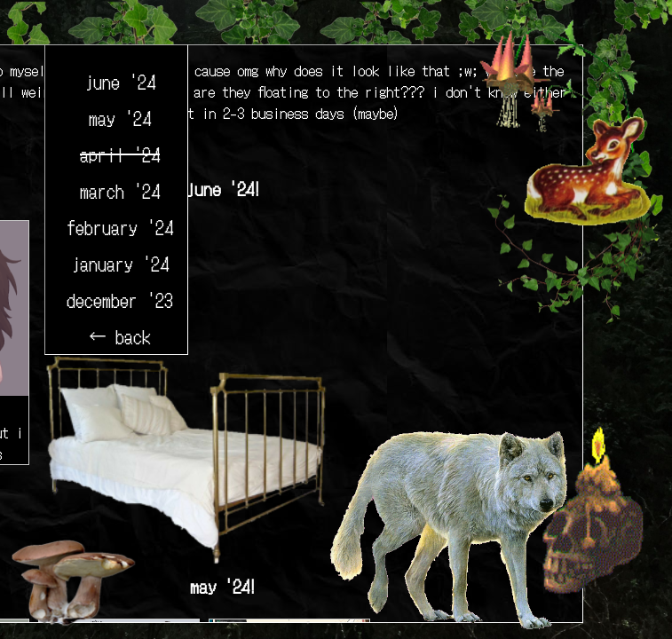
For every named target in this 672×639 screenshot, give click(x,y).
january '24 (120, 263)
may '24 (120, 118)
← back (120, 336)
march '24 (120, 190)
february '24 (120, 227)
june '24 (120, 81)
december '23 (120, 300)
